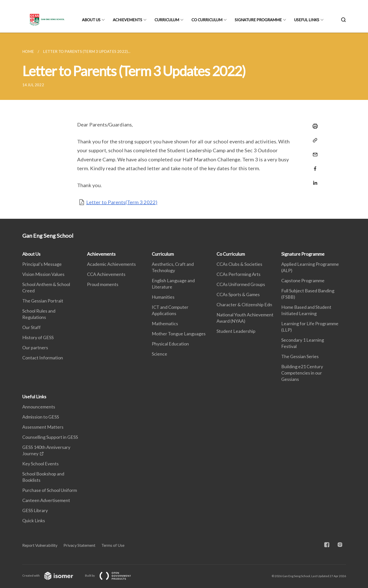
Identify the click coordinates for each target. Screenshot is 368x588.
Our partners (35, 347)
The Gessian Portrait (43, 301)
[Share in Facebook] (314, 166)
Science (159, 354)
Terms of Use (113, 545)
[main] (184, 126)
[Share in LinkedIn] (314, 180)
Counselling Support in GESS (50, 437)
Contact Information (43, 358)
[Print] (314, 126)
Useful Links (307, 20)
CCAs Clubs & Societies (239, 264)
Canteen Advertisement (46, 500)
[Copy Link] (314, 140)
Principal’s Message (42, 264)
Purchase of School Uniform (50, 490)
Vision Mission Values (43, 274)
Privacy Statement (79, 545)
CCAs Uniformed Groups (241, 284)
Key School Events (40, 464)
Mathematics (165, 323)
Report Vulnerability (40, 545)
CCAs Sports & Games (238, 294)
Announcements (39, 407)
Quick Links (34, 520)
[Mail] (314, 151)
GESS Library (35, 510)
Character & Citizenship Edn (244, 304)
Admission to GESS (41, 417)
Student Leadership (236, 331)
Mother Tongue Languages (179, 334)
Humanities (163, 297)
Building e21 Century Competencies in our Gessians (302, 373)
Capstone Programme (303, 280)
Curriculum (167, 20)
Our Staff (31, 327)
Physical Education (170, 344)
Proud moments (103, 284)
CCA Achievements (106, 274)
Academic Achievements (111, 264)
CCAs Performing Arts (239, 274)
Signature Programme (258, 20)
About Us (91, 20)
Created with (52, 575)
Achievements (127, 20)
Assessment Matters (43, 427)
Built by (112, 575)
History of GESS (38, 337)
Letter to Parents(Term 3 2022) (122, 202)
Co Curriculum (207, 20)
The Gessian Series (300, 356)
